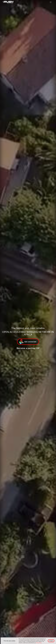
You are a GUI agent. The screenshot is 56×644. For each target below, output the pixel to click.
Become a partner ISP (28, 348)
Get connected (28, 342)
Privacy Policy (39, 643)
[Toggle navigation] (51, 2)
